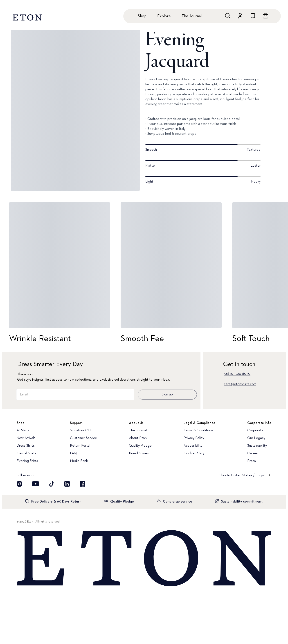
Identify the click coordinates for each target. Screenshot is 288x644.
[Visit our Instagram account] (19, 484)
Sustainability (257, 446)
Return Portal (80, 446)
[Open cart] (265, 16)
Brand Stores (139, 453)
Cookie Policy (194, 453)
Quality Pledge (140, 446)
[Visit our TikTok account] (52, 484)
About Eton (138, 438)
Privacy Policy (194, 438)
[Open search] (228, 16)
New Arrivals (26, 438)
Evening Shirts (27, 461)
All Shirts (23, 430)
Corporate (255, 430)
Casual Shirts (26, 453)
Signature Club (81, 430)
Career (253, 453)
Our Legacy (256, 438)
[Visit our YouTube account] (36, 484)
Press (252, 461)
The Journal (192, 16)
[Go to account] (240, 16)
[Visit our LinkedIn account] (67, 484)
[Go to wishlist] (253, 16)
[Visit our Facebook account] (82, 484)
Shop (142, 16)
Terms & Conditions (198, 430)
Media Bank (79, 461)
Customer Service (83, 438)
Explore (164, 16)
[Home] (144, 559)
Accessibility (193, 446)
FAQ (73, 453)
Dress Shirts (26, 446)
